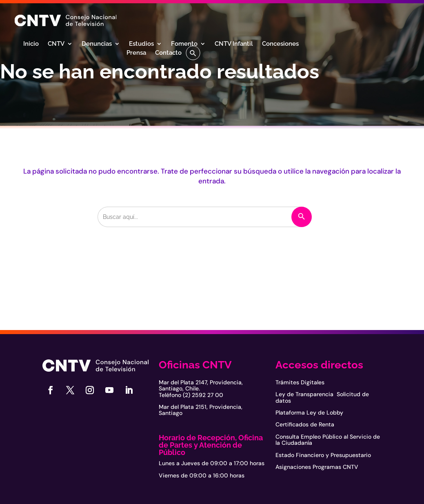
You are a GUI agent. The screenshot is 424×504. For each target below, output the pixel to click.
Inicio (31, 44)
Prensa (136, 53)
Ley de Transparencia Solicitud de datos (322, 397)
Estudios (141, 44)
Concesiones (280, 44)
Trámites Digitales (300, 382)
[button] (193, 53)
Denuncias (97, 44)
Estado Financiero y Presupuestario (323, 455)
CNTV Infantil (234, 44)
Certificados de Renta (305, 424)
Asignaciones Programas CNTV (317, 467)
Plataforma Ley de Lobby (309, 413)
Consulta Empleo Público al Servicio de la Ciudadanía (328, 440)
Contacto (168, 53)
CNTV (56, 44)
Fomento (184, 44)
